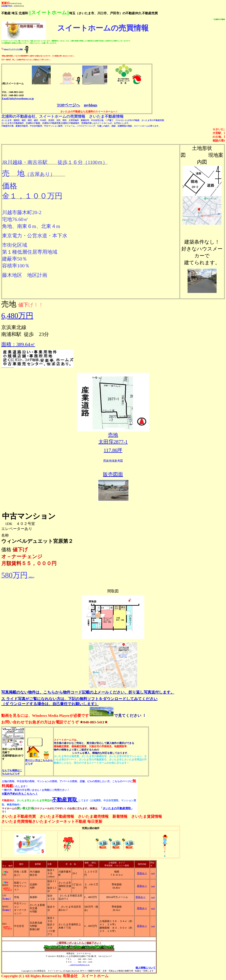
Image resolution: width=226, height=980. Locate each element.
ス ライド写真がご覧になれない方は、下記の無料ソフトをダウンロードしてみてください (79, 699)
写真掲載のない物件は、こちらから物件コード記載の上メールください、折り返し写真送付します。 (88, 692)
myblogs (90, 105)
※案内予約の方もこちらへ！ (20, 794)
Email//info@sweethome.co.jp (18, 99)
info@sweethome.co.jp (79, 965)
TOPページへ (68, 105)
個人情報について (145, 968)
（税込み (18, 577)
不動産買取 (65, 800)
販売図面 (113, 474)
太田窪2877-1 (113, 442)
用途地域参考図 (113, 461)
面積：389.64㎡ (18, 344)
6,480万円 (17, 316)
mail (153, 873)
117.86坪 (113, 450)
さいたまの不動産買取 (117, 808)
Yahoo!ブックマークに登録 (13, 49)
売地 (113, 435)
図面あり (142, 873)
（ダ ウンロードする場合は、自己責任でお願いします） (50, 704)
